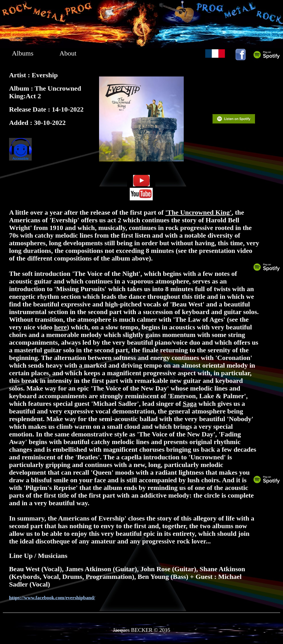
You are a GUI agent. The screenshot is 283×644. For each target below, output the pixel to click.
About (68, 53)
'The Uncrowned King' (198, 212)
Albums (23, 53)
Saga (190, 404)
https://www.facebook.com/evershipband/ (52, 598)
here (60, 327)
